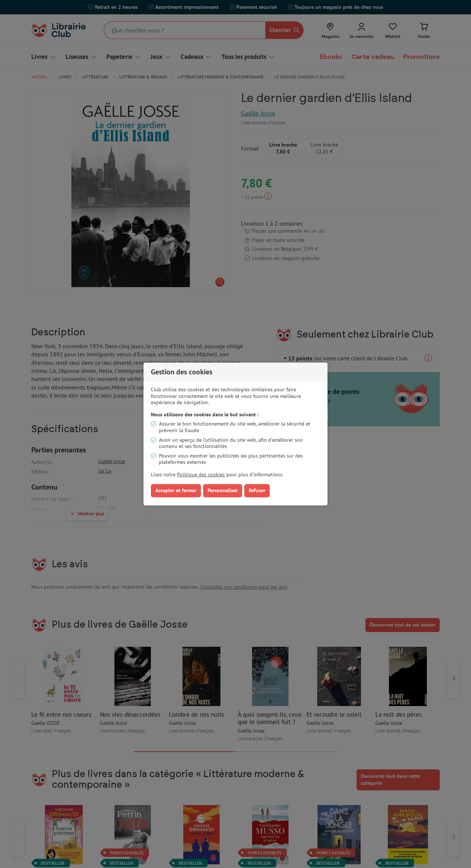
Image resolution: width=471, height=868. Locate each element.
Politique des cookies (201, 474)
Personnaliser (223, 490)
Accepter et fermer (176, 490)
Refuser (257, 490)
